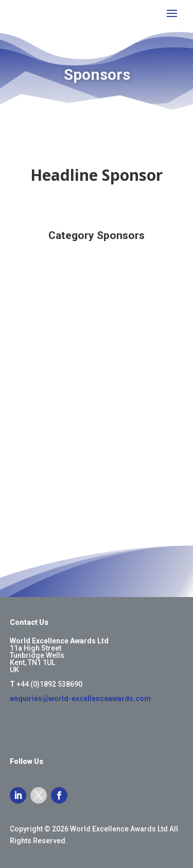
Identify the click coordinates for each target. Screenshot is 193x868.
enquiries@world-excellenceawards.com (80, 699)
